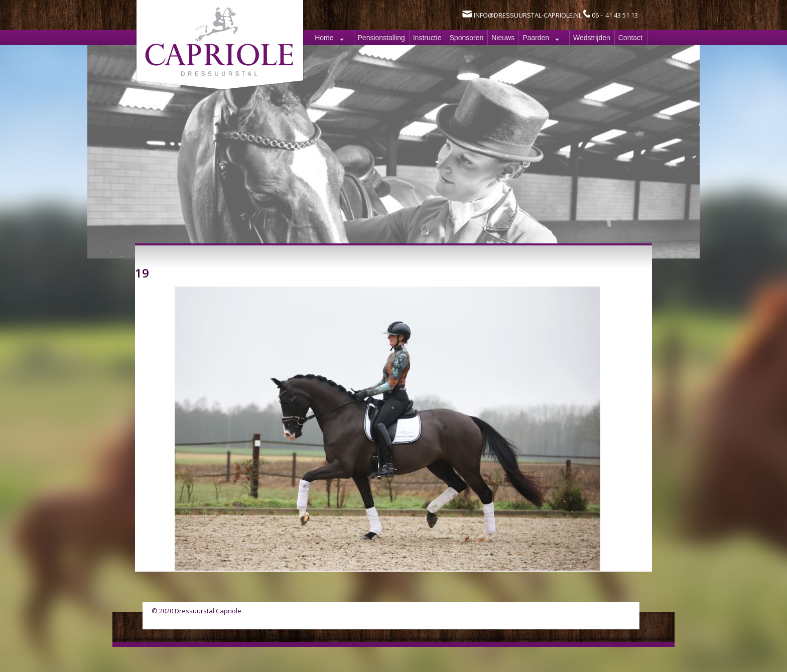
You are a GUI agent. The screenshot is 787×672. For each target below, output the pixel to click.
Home (324, 38)
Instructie (427, 38)
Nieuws (503, 38)
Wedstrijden (592, 38)
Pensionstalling (381, 38)
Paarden (536, 38)
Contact (630, 38)
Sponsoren (467, 38)
